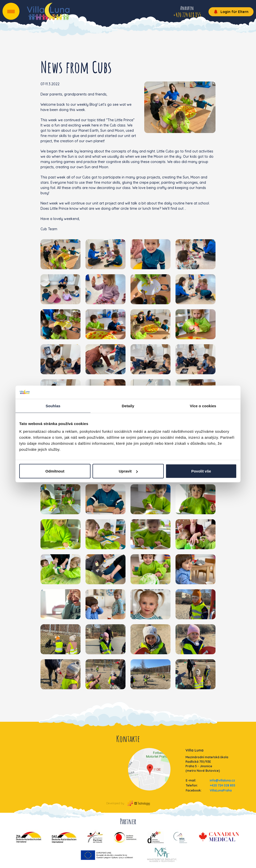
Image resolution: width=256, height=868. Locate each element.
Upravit (128, 471)
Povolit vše (201, 471)
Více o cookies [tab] (203, 406)
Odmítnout (55, 471)
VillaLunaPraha (221, 790)
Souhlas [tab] (53, 406)
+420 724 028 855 (222, 785)
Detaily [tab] (128, 406)
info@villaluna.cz (222, 780)
